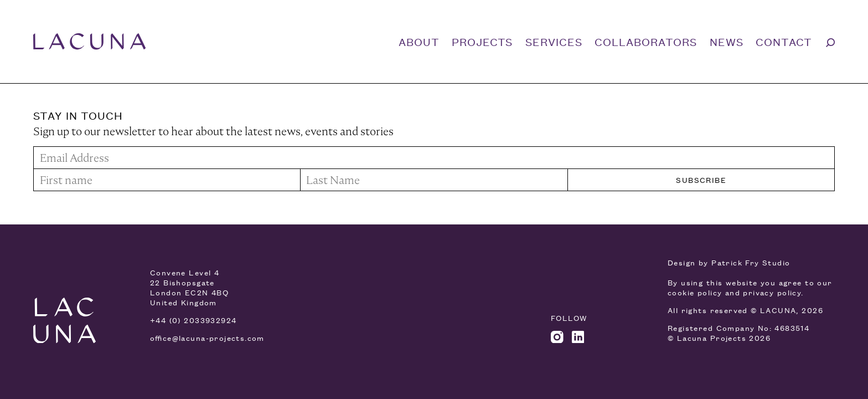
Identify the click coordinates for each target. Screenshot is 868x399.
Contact (784, 42)
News (727, 42)
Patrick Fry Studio (751, 262)
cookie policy (695, 292)
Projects (482, 42)
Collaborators (646, 42)
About (419, 42)
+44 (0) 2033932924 (193, 320)
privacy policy (772, 292)
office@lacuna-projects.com (207, 338)
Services (554, 42)
